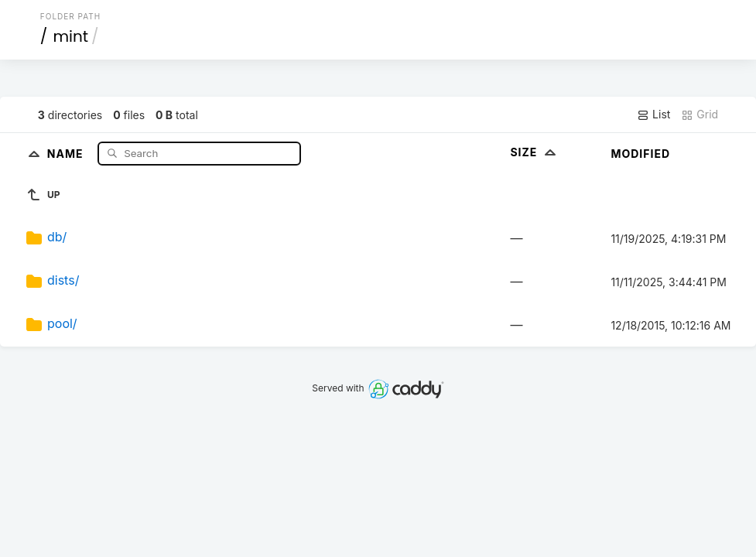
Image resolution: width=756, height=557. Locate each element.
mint (70, 36)
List (653, 114)
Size (534, 152)
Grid (700, 114)
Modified (640, 154)
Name (67, 153)
